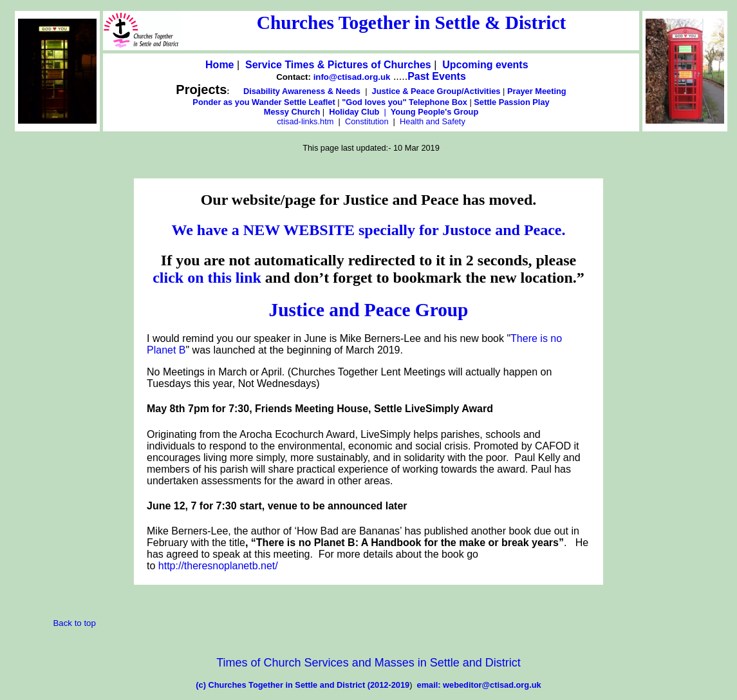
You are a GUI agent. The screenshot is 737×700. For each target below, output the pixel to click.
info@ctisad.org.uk (351, 77)
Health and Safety (433, 121)
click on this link (209, 278)
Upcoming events (487, 65)
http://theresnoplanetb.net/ (218, 566)
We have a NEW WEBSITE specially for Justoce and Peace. (368, 230)
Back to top (75, 623)
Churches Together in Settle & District (411, 23)
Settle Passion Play (511, 102)
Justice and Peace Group (369, 310)
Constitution (368, 121)
